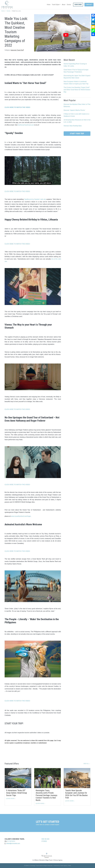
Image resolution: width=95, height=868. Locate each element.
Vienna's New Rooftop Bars (73, 126)
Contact (89, 5)
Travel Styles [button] (56, 5)
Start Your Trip (77, 134)
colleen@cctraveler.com (13, 843)
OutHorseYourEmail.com (26, 125)
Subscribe (78, 5)
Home (49, 5)
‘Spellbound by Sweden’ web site (35, 199)
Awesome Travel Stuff (17, 50)
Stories (69, 5)
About (64, 5)
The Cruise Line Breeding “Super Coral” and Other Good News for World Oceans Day (77, 90)
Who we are (45, 839)
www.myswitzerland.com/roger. (21, 516)
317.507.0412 (11, 841)
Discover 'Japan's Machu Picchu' (74, 110)
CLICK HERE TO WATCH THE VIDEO (17, 191)
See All (86, 764)
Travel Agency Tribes (66, 866)
